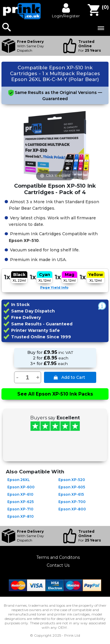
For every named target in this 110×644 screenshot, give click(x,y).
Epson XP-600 (21, 487)
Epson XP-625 (21, 502)
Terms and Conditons (58, 557)
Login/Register (66, 16)
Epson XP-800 (72, 509)
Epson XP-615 (71, 494)
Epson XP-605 (72, 487)
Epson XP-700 (72, 502)
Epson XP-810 (21, 516)
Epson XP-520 (72, 480)
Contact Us (58, 565)
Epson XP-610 (20, 494)
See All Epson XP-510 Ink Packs (55, 394)
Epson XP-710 (20, 509)
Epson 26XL (18, 480)
